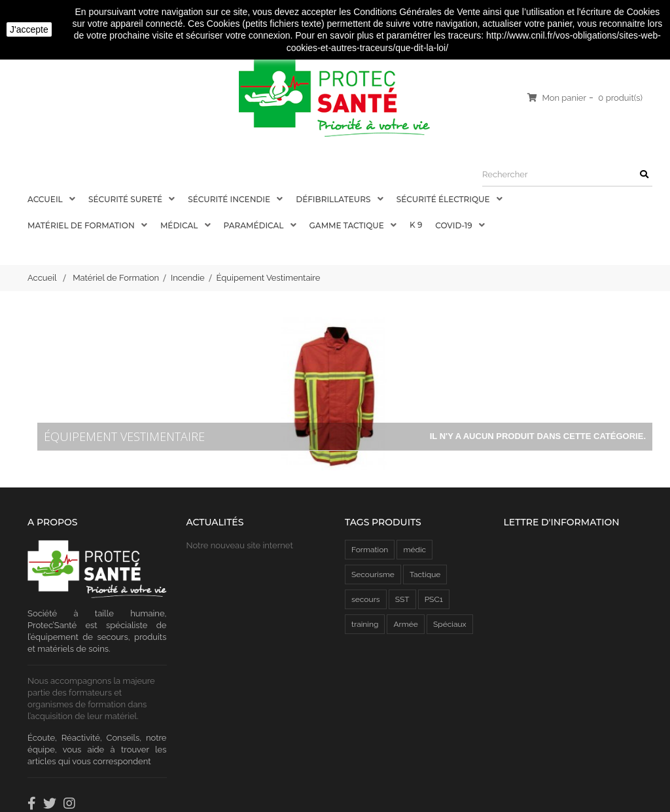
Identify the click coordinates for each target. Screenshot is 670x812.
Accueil (46, 199)
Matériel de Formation (82, 225)
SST (402, 599)
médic (414, 550)
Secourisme (373, 574)
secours (366, 599)
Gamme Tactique (348, 225)
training (365, 624)
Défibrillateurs (334, 199)
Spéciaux (450, 624)
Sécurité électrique (444, 199)
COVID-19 (454, 225)
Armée (405, 624)
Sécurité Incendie (230, 199)
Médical (180, 225)
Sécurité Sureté (126, 199)
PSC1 (434, 599)
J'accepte (29, 29)
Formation (370, 550)
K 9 (416, 225)
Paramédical (255, 225)
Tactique (425, 574)
